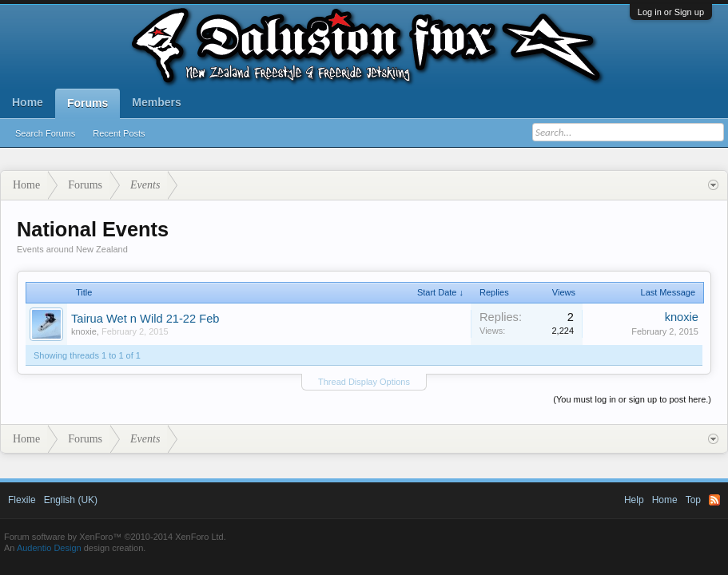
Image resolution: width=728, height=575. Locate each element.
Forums (88, 103)
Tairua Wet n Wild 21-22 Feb (145, 319)
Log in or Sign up (671, 12)
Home (28, 102)
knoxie (84, 331)
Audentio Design (49, 548)
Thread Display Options (364, 382)
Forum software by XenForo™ (115, 537)
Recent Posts (119, 133)
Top (693, 500)
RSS (714, 500)
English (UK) (71, 500)
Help (634, 500)
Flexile (22, 500)
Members (156, 102)
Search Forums (45, 133)
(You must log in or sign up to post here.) (632, 399)
